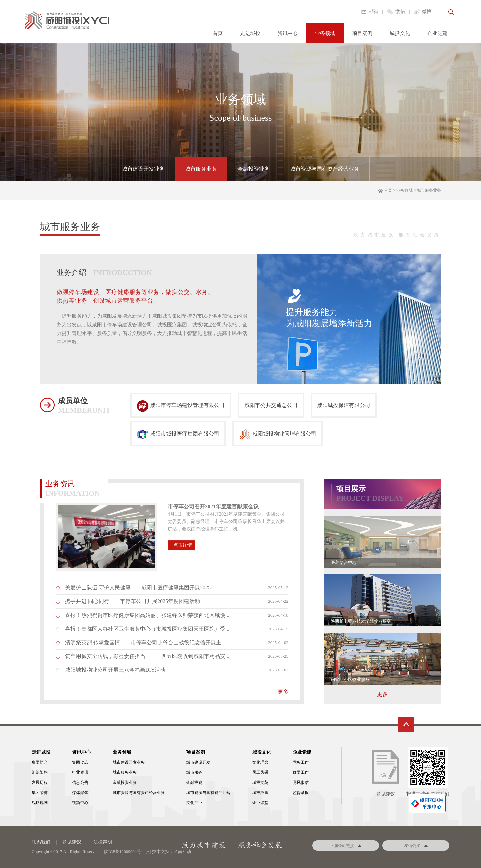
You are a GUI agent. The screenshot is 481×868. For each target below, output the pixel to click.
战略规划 (40, 803)
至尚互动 (182, 851)
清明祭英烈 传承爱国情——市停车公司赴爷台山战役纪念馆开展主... (145, 642)
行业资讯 (80, 772)
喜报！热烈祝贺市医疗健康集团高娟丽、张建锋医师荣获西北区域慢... (147, 615)
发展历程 (40, 783)
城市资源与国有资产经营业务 (325, 169)
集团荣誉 (40, 793)
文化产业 (194, 803)
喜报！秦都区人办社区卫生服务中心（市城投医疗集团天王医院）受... (147, 629)
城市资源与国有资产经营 (208, 793)
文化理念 (260, 762)
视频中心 (80, 803)
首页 (218, 33)
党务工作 (301, 762)
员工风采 (260, 772)
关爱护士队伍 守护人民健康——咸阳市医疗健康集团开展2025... (140, 588)
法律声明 (103, 842)
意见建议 (72, 842)
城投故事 (260, 793)
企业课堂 (260, 803)
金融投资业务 (254, 169)
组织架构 (40, 772)
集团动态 (80, 762)
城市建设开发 (198, 762)
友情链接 (416, 846)
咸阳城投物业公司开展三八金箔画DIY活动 (115, 670)
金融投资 (194, 783)
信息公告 (80, 783)
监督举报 (301, 793)
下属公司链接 (346, 846)
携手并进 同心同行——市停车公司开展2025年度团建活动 (133, 601)
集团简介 (40, 762)
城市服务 (194, 772)
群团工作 (301, 772)
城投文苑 (260, 783)
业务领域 (325, 33)
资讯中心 (288, 33)
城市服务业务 (201, 169)
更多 (382, 694)
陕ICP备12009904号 (122, 851)
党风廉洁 (301, 783)
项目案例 (362, 33)
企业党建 (437, 33)
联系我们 (41, 842)
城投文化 (400, 33)
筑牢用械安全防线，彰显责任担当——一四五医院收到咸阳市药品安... (147, 656)
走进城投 (250, 33)
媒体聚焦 (80, 793)
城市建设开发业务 (143, 169)
